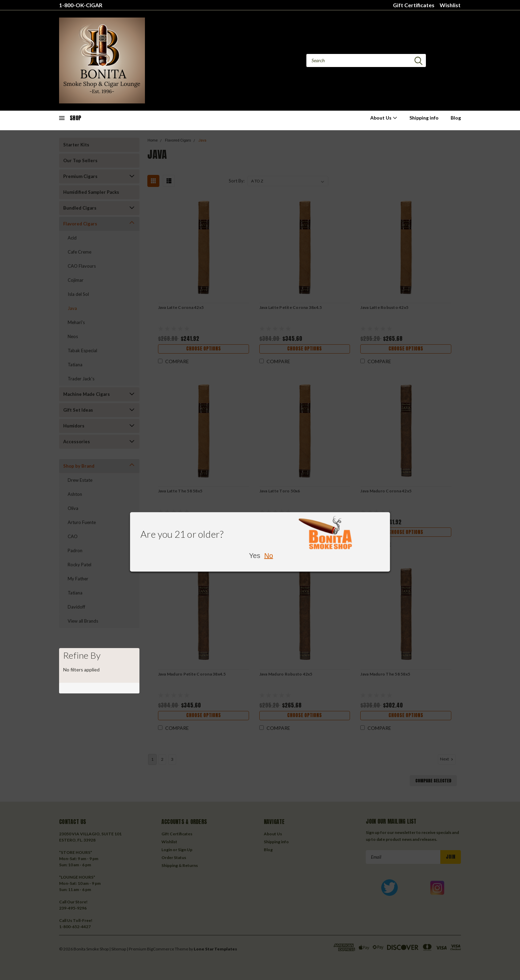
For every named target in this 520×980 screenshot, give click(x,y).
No (269, 556)
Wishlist (450, 5)
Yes (255, 556)
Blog (456, 118)
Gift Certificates (414, 5)
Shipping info (424, 118)
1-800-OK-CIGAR (81, 5)
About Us (384, 118)
